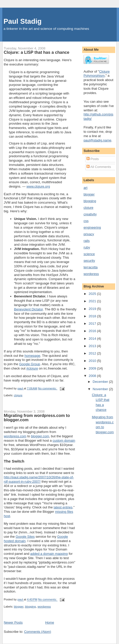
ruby (87, 247)
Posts (93, 159)
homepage (32, 356)
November (101, 389)
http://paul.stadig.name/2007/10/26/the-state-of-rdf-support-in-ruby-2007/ (39, 479)
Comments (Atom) (37, 632)
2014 (93, 339)
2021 (93, 301)
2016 (93, 331)
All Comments (99, 167)
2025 (93, 294)
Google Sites (25, 537)
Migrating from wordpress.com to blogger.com (37, 418)
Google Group (30, 364)
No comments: (48, 388)
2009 (93, 368)
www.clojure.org (38, 186)
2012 (93, 353)
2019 (93, 309)
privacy (89, 234)
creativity (90, 214)
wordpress (44, 607)
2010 (93, 361)
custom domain (64, 441)
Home (50, 622)
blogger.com (40, 436)
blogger (19, 607)
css (86, 221)
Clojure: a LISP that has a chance (37, 52)
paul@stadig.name (97, 140)
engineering (92, 227)
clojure (18, 395)
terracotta (90, 267)
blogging (31, 607)
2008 (93, 376)
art (85, 188)
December (101, 382)
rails (86, 241)
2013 (93, 346)
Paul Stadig (23, 21)
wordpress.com (15, 436)
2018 (93, 316)
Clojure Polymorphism (96, 74)
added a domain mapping (49, 554)
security (89, 261)
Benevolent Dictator (29, 309)
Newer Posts (13, 622)
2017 (93, 324)
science (89, 254)
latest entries (63, 507)
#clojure (32, 368)
